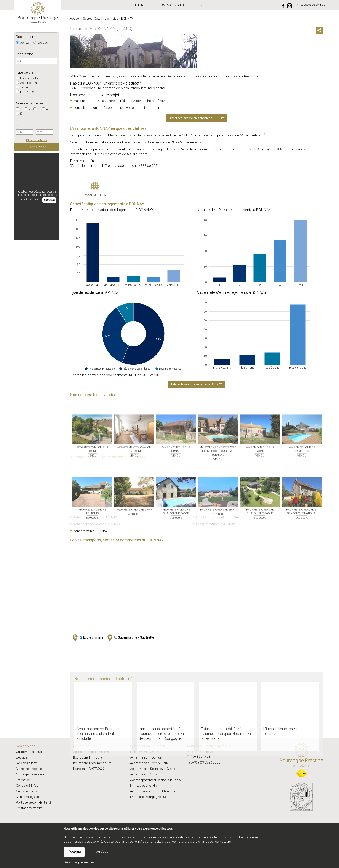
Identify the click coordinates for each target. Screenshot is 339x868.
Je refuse (102, 852)
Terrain (23, 87)
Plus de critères (37, 140)
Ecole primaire (87, 638)
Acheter (23, 43)
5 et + (22, 114)
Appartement (27, 83)
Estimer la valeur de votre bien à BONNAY (197, 384)
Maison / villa (27, 78)
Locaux (40, 43)
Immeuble (25, 92)
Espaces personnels (313, 5)
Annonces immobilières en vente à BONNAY (197, 118)
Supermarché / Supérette (130, 638)
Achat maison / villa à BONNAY (95, 517)
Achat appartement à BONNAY (218, 517)
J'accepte (74, 852)
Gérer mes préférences (79, 862)
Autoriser (49, 200)
